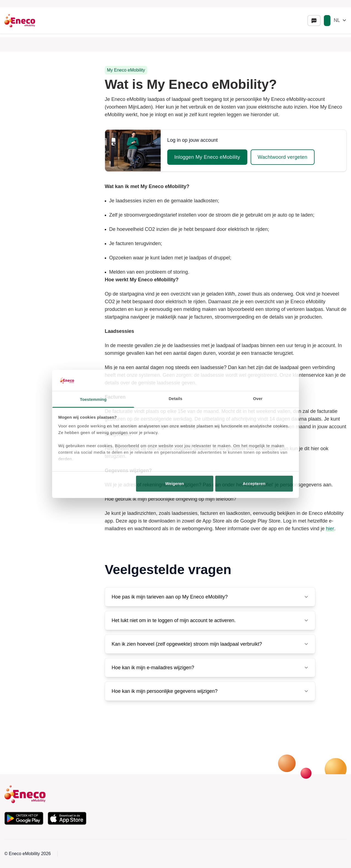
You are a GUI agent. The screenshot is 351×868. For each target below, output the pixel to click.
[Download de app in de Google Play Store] (24, 818)
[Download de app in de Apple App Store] (67, 818)
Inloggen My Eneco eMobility (207, 157)
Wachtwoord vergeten (283, 157)
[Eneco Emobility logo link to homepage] (20, 21)
